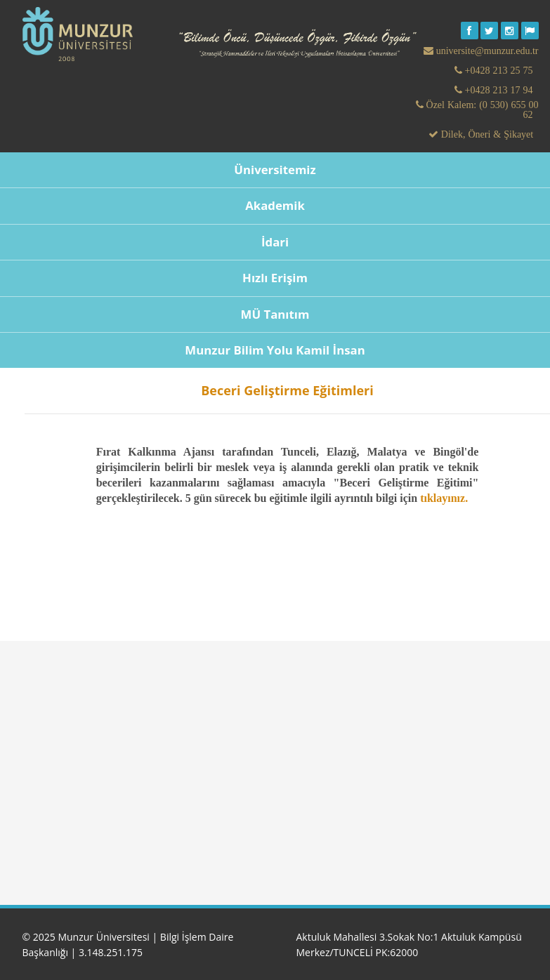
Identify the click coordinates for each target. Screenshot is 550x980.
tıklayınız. (444, 498)
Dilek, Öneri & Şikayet (486, 134)
